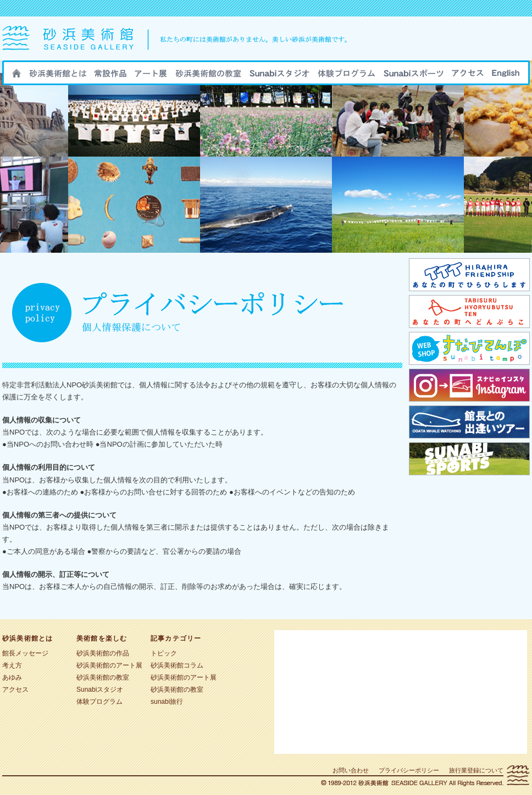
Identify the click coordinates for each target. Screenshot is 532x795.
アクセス (468, 76)
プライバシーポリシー (409, 770)
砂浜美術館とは (58, 76)
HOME (16, 76)
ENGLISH (506, 76)
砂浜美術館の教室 (208, 76)
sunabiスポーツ (414, 76)
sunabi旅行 (347, 76)
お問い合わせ (351, 770)
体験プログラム (99, 702)
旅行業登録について (476, 770)
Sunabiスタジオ (279, 76)
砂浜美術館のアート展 (151, 76)
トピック (164, 653)
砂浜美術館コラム (177, 665)
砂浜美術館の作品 (110, 76)
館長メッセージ (25, 653)
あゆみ (12, 677)
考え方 (12, 665)
